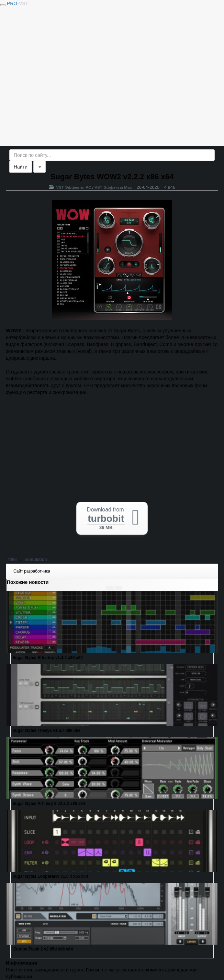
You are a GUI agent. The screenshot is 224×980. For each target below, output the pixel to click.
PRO (18, 3)
